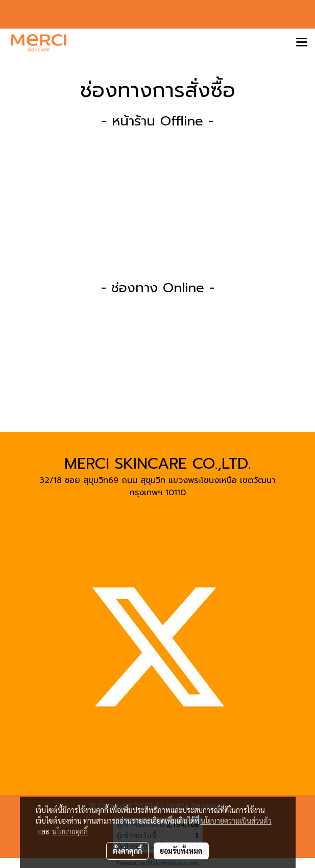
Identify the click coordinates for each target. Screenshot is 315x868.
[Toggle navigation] (302, 43)
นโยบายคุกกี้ (70, 831)
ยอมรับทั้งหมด (181, 851)
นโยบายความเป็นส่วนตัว (236, 821)
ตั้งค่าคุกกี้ (127, 851)
